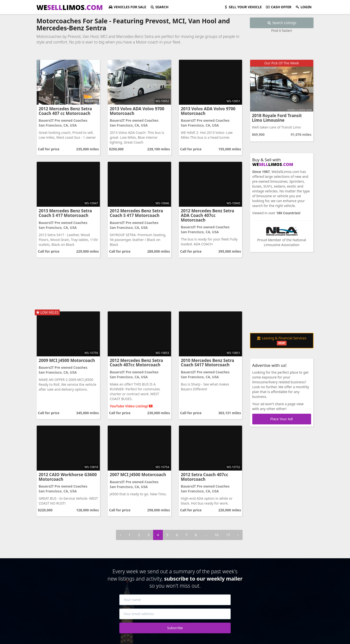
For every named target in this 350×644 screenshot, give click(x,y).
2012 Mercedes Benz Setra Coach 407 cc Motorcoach (65, 111)
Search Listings (282, 23)
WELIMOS (70, 7)
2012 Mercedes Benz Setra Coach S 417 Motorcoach (136, 213)
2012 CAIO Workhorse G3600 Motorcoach (68, 477)
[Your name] (175, 600)
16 (217, 535)
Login (303, 7)
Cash (279, 7)
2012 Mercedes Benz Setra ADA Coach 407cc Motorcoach (207, 215)
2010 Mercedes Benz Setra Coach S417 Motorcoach (207, 363)
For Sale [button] (127, 7)
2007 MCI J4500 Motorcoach (138, 475)
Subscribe (175, 628)
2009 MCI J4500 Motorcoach (67, 360)
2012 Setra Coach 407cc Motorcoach (205, 477)
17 (228, 535)
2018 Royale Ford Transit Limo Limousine (277, 118)
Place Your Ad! (282, 419)
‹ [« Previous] (120, 535)
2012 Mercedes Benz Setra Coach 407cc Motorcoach (136, 363)
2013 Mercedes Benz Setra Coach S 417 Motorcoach (65, 213)
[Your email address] (175, 614)
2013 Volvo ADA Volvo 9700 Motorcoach (137, 111)
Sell (243, 7)
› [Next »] (238, 535)
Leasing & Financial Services (282, 341)
